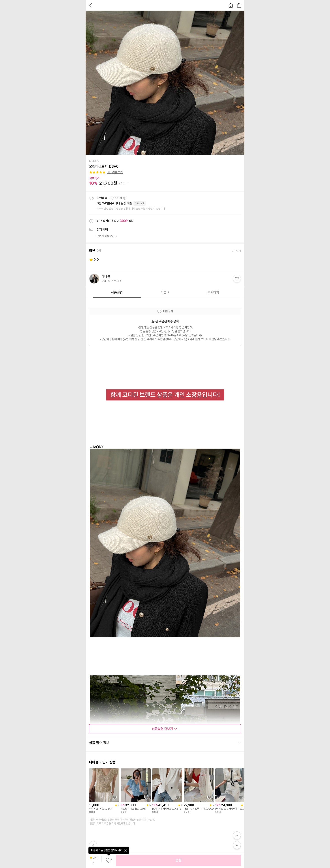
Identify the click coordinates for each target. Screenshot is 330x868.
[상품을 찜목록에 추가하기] (115, 798)
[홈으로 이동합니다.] (231, 5)
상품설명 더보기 (165, 729)
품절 (178, 860)
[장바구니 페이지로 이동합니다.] (239, 5)
